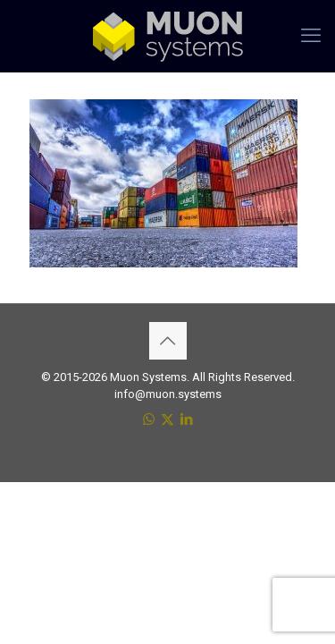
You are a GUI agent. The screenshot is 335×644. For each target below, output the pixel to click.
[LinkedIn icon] (186, 419)
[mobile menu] (311, 36)
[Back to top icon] (168, 341)
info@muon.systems (168, 394)
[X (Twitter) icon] (167, 419)
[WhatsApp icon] (149, 419)
